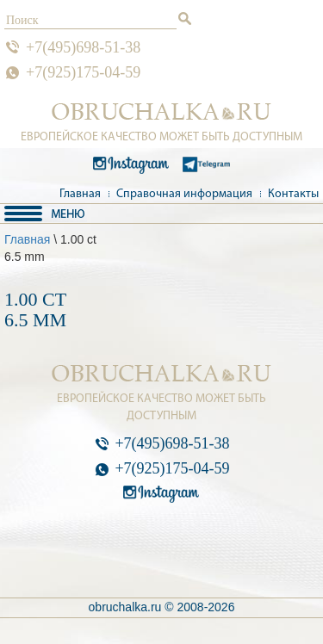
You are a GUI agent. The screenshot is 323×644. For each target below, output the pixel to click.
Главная (80, 194)
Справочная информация (184, 194)
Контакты (293, 194)
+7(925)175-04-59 (83, 72)
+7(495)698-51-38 (83, 47)
